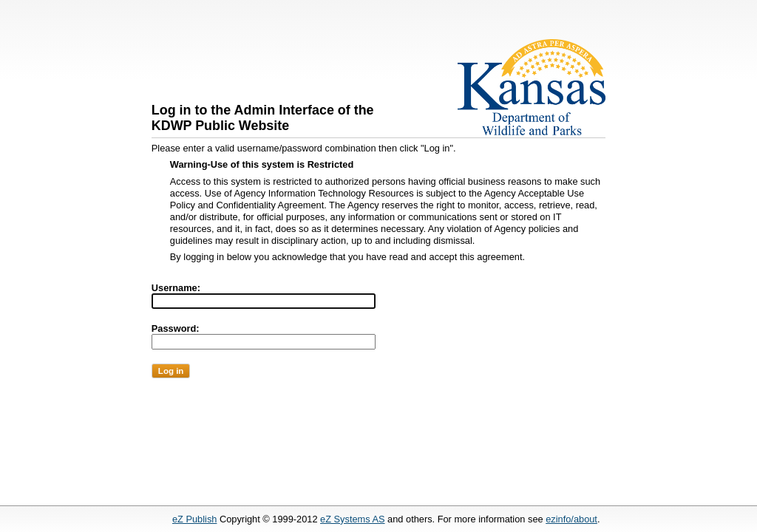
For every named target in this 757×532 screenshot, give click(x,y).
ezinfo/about (571, 519)
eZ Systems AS (352, 519)
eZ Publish (194, 519)
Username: (176, 288)
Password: (176, 328)
